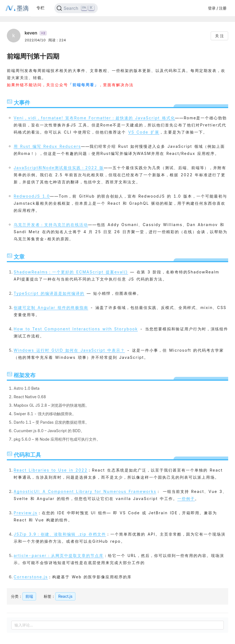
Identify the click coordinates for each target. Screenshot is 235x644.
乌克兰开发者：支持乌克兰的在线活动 (51, 225)
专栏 (40, 8)
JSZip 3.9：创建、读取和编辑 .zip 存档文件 (60, 534)
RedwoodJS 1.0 (32, 196)
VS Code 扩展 (144, 132)
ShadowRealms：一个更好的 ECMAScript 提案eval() (71, 272)
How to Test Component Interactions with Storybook (76, 329)
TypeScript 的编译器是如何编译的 (49, 293)
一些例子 (186, 499)
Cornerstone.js (31, 577)
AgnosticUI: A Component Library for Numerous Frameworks (85, 491)
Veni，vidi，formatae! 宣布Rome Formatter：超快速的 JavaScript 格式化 (94, 118)
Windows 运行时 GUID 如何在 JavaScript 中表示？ (69, 350)
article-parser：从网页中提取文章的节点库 (59, 555)
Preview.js (26, 513)
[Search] (76, 8)
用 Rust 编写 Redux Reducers (47, 146)
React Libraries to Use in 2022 (51, 470)
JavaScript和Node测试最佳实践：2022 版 (59, 168)
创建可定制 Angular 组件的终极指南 (51, 307)
